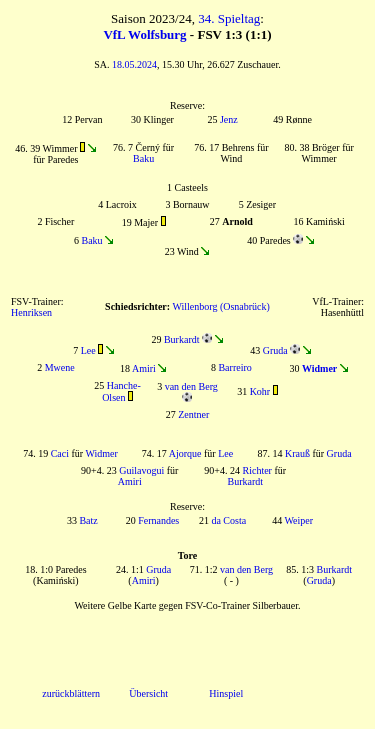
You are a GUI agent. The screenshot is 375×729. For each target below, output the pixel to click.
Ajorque (185, 453)
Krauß (297, 453)
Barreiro (234, 367)
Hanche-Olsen (121, 391)
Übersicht (148, 693)
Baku (143, 158)
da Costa (228, 520)
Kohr (260, 391)
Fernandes (158, 520)
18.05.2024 (134, 64)
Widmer (101, 453)
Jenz (229, 119)
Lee (88, 350)
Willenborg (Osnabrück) (220, 306)
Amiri (144, 368)
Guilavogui (141, 470)
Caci (60, 453)
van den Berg (191, 386)
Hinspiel (226, 693)
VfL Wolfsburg (144, 34)
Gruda (275, 350)
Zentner (193, 414)
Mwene (60, 367)
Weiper (298, 520)
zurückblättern (71, 693)
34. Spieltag (229, 18)
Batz (88, 520)
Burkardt (182, 339)
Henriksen (31, 312)
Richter (257, 470)
